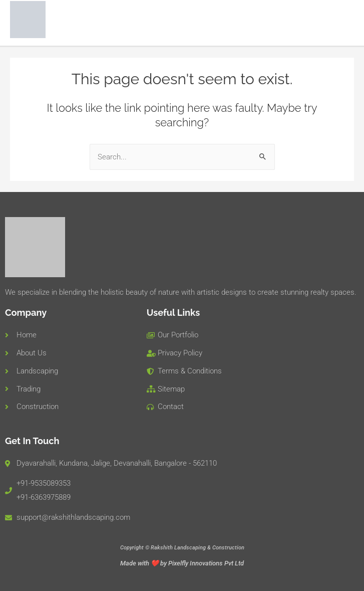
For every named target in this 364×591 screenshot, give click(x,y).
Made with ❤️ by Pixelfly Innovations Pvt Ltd (182, 563)
